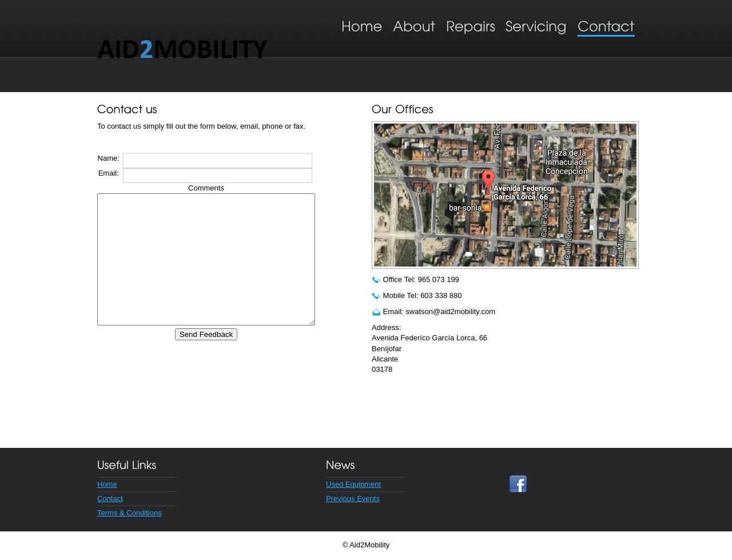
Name (109, 158)
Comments (219, 188)
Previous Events (353, 499)
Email (109, 173)
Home (107, 484)
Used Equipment (353, 484)
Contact (110, 499)
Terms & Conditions (130, 513)
